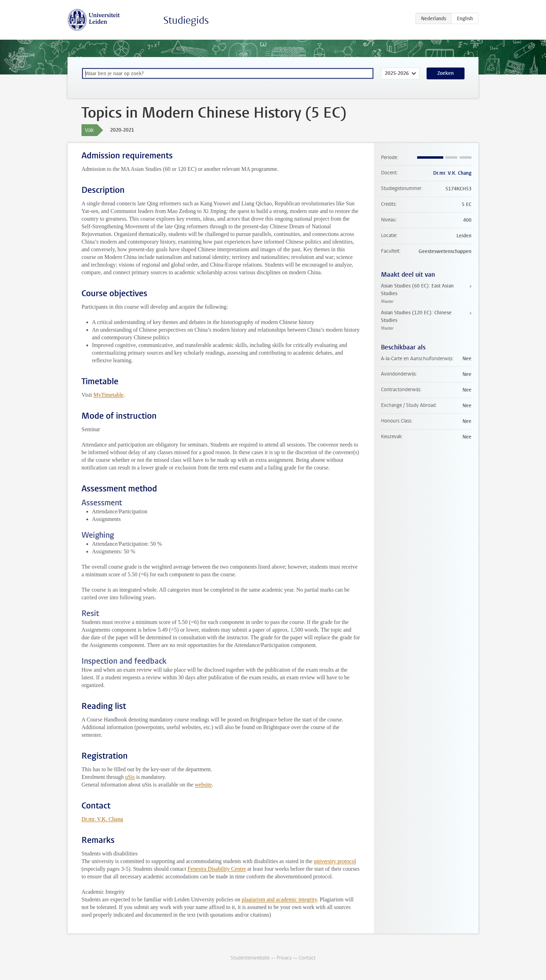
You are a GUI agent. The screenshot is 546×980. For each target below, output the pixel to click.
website (203, 785)
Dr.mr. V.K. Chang (102, 819)
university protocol (335, 861)
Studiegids (186, 20)
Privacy (284, 958)
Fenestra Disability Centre (217, 869)
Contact (307, 958)
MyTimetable (108, 395)
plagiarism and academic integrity (279, 899)
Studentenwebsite (250, 958)
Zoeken (446, 73)
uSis (130, 777)
